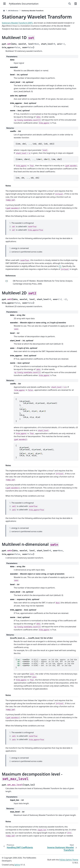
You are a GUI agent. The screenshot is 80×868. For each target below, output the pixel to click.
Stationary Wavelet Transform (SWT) (17, 23)
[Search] (70, 4)
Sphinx (17, 865)
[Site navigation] (4, 4)
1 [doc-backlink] (7, 281)
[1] (60, 266)
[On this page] (76, 4)
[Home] (4, 11)
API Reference (13, 11)
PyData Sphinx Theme (69, 860)
